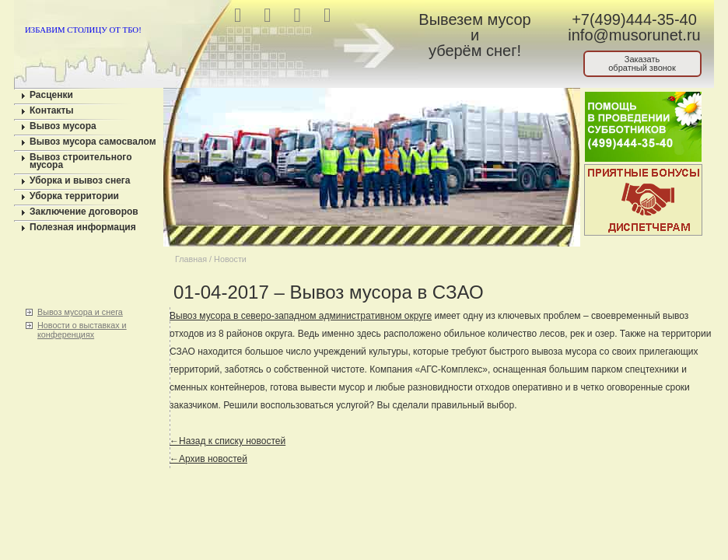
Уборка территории (74, 196)
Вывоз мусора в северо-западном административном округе (301, 316)
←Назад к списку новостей (227, 441)
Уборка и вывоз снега (80, 180)
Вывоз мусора (63, 126)
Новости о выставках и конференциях (82, 330)
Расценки (51, 95)
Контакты (52, 110)
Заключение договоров (84, 212)
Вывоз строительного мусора (81, 161)
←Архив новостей (208, 459)
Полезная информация (83, 227)
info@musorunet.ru (634, 35)
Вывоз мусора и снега (80, 312)
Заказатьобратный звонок (642, 63)
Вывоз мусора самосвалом (93, 142)
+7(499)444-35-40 (634, 19)
